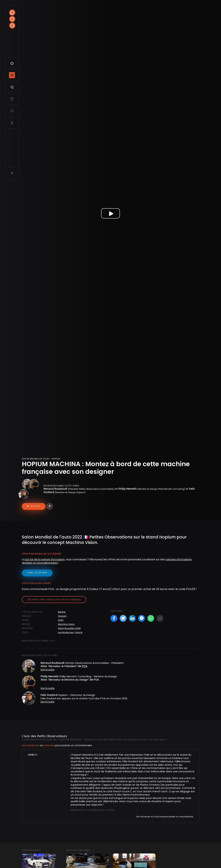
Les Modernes (66, 632)
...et (134, 791)
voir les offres (37, 573)
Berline (62, 612)
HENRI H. (33, 755)
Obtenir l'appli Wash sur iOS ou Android (54, 600)
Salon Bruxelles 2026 (69, 628)
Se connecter (30, 745)
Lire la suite (48, 670)
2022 (61, 620)
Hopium (62, 616)
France (79, 632)
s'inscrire (49, 745)
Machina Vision (66, 624)
